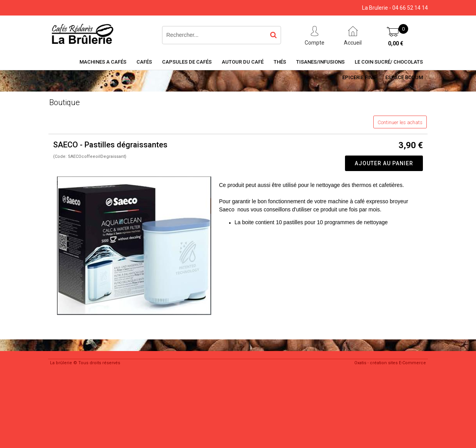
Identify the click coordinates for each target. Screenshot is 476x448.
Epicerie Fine (359, 77)
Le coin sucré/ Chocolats (389, 62)
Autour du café (243, 62)
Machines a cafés (103, 62)
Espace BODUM (404, 77)
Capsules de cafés (187, 62)
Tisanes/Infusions (320, 62)
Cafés (144, 62)
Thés (280, 62)
